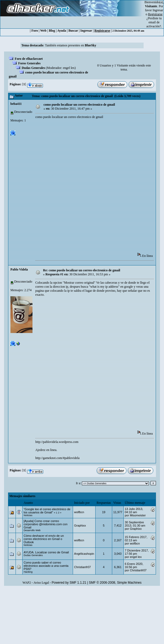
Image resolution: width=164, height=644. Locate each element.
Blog (52, 31)
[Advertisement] (69, 188)
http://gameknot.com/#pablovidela (57, 458)
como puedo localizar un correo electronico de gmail (79, 105)
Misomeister (138, 515)
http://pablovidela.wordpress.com (57, 442)
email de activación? (154, 24)
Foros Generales (29, 63)
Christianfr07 (82, 567)
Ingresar (158, 10)
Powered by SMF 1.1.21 (69, 583)
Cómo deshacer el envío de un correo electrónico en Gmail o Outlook (44, 539)
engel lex (69, 68)
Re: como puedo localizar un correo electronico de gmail (81, 270)
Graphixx (80, 525)
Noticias (28, 515)
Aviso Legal (41, 583)
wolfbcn (79, 512)
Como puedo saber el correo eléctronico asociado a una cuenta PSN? (46, 566)
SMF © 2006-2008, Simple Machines (115, 583)
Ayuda (62, 31)
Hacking (28, 572)
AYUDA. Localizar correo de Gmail (46, 552)
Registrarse (102, 31)
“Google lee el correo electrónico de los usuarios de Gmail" (47, 511)
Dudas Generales (33, 68)
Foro (35, 31)
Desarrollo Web (32, 530)
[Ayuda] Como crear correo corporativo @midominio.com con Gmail (45, 524)
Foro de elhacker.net (29, 59)
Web (43, 31)
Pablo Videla (19, 269)
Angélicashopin (84, 554)
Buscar (73, 31)
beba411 (16, 104)
